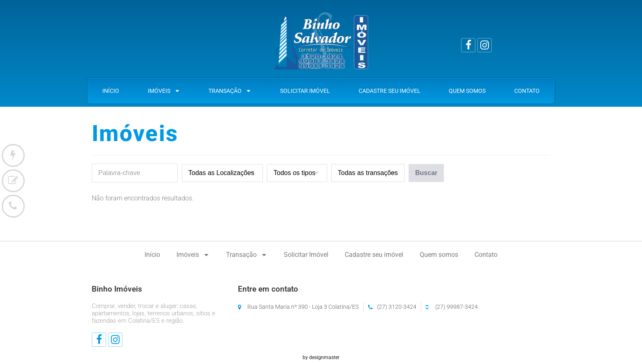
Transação (230, 91)
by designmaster (321, 357)
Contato (527, 91)
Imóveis (164, 91)
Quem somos (467, 91)
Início (111, 91)
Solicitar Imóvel (305, 91)
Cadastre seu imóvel (390, 91)
